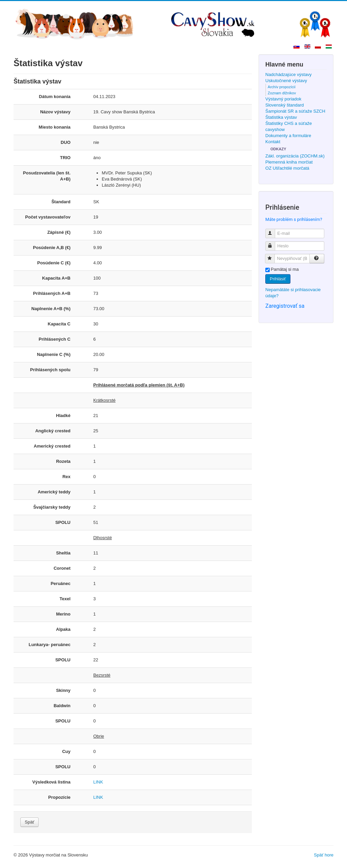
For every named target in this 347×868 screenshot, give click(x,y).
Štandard (61, 202)
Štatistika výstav (281, 117)
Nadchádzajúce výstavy (289, 74)
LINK (98, 782)
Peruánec (60, 583)
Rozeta (63, 461)
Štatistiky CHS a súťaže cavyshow (289, 126)
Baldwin (62, 706)
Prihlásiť (278, 279)
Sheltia (63, 553)
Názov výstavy (55, 112)
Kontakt (273, 142)
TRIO (65, 158)
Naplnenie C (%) (54, 354)
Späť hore (324, 855)
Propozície (59, 797)
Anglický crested (53, 431)
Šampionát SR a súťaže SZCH (295, 111)
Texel (65, 599)
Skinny (63, 690)
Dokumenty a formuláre (288, 136)
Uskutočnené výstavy (286, 81)
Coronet (62, 568)
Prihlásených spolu (50, 370)
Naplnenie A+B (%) (51, 309)
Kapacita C (59, 324)
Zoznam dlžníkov (282, 93)
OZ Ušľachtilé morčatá (287, 168)
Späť (29, 822)
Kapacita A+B (56, 278)
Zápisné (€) (59, 232)
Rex (66, 477)
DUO (66, 142)
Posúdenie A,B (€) (52, 248)
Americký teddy (54, 492)
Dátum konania (55, 97)
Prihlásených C (55, 339)
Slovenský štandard (284, 105)
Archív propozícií (282, 87)
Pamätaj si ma (285, 269)
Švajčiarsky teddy (52, 507)
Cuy (66, 751)
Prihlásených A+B (52, 293)
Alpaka (63, 629)
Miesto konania (55, 127)
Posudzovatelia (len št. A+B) (47, 176)
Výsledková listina (51, 782)
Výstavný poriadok (283, 99)
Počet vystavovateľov (48, 217)
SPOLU (63, 522)
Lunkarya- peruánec (49, 645)
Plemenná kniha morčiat (289, 162)
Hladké (63, 416)
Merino (63, 614)
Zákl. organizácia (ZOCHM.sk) (295, 156)
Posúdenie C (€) (54, 263)
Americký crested (52, 446)
